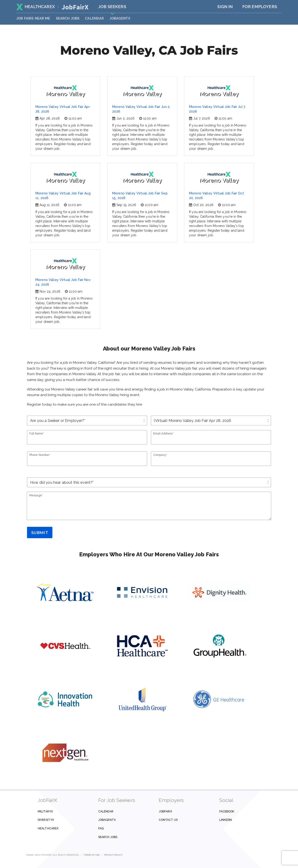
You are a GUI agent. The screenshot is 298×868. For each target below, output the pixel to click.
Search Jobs (108, 837)
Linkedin (226, 820)
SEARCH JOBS (68, 18)
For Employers (260, 7)
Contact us (168, 820)
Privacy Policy (113, 855)
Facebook (227, 811)
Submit (40, 533)
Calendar (94, 18)
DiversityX (46, 820)
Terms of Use (92, 855)
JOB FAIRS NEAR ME (33, 18)
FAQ (101, 828)
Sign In (225, 7)
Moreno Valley (65, 91)
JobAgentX (120, 18)
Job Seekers (112, 7)
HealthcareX (36, 7)
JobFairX (165, 811)
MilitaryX (45, 811)
